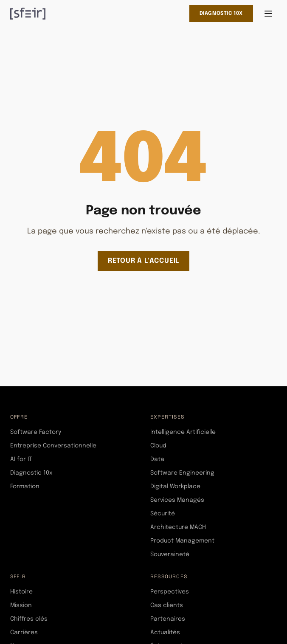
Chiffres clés (29, 619)
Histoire (21, 592)
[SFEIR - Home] (28, 14)
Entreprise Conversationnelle (53, 446)
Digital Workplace (175, 487)
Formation (25, 487)
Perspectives (170, 592)
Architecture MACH (178, 527)
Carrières (24, 633)
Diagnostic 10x (221, 14)
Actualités (165, 633)
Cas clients (167, 605)
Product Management (182, 541)
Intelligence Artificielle (183, 432)
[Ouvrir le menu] (268, 14)
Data (157, 459)
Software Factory (36, 432)
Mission (21, 605)
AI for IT (21, 459)
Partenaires (168, 619)
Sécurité (163, 514)
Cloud (158, 446)
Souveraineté (170, 554)
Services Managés (177, 500)
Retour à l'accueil (143, 261)
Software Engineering (182, 473)
